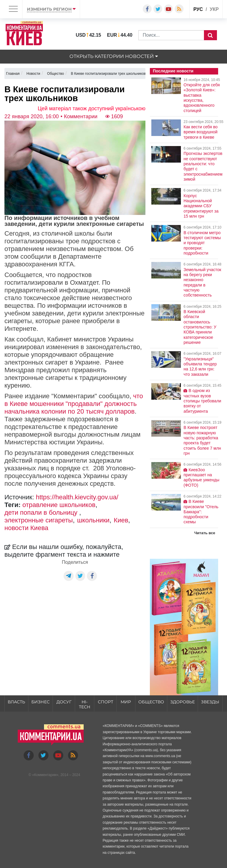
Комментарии (45, 775)
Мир (126, 702)
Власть (16, 702)
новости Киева (26, 528)
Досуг (64, 702)
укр (214, 9)
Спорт (106, 702)
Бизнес (40, 702)
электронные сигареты (39, 520)
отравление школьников (59, 505)
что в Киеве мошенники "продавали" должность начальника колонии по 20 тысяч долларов (74, 404)
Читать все (205, 533)
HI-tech (85, 704)
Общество (151, 702)
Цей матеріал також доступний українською (92, 108)
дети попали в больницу (42, 512)
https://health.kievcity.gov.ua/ (77, 497)
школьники (93, 520)
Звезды (210, 702)
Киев (121, 520)
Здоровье (183, 702)
